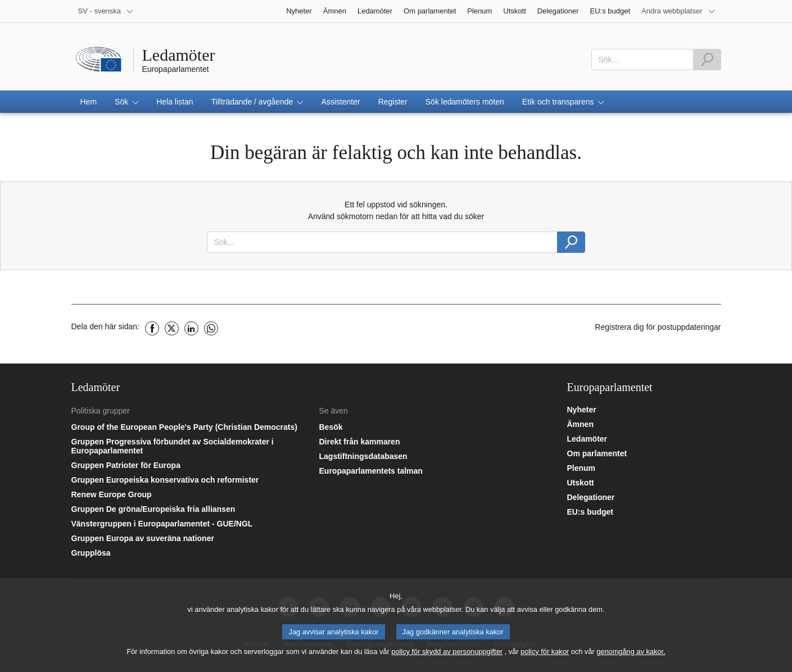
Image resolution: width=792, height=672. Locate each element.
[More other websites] (678, 11)
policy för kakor (545, 655)
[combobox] (642, 60)
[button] (126, 102)
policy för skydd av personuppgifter (447, 655)
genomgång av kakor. (631, 655)
